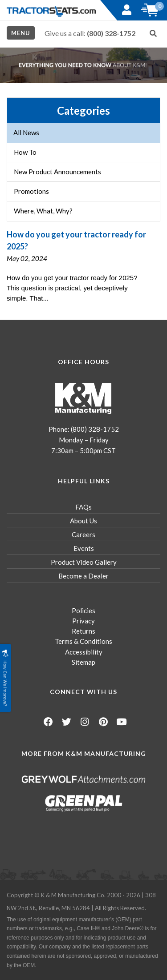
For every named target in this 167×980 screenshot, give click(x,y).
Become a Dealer (83, 576)
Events (84, 548)
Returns (83, 631)
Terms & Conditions (83, 641)
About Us (83, 521)
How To (25, 152)
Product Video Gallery (84, 562)
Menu (21, 33)
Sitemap (83, 662)
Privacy (83, 621)
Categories (83, 110)
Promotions (31, 191)
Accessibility (84, 652)
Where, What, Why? (43, 211)
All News (26, 133)
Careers (83, 534)
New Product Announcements (57, 172)
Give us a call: (90, 33)
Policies (83, 610)
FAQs (83, 507)
